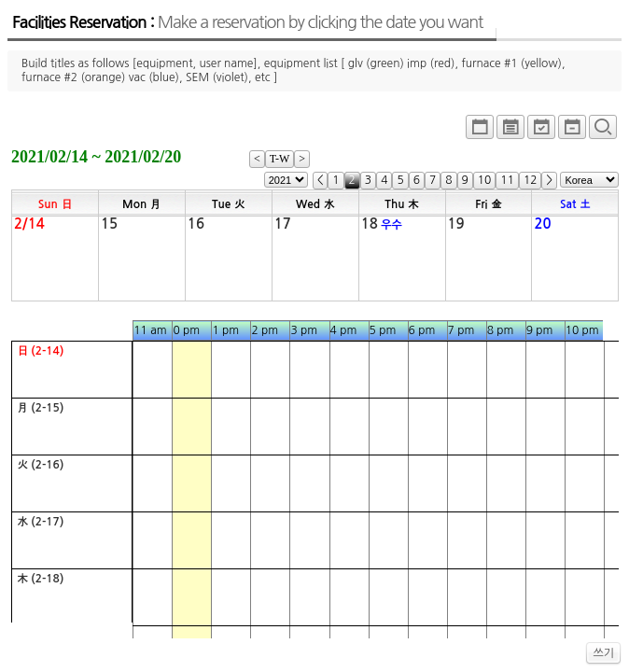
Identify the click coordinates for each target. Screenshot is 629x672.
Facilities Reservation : (247, 22)
